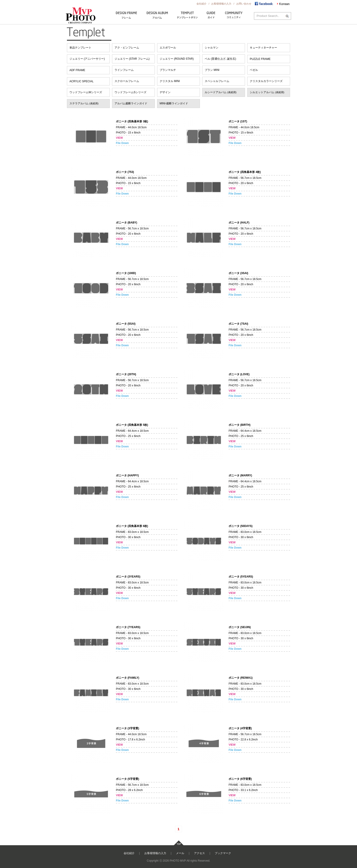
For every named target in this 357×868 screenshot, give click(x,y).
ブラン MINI (212, 70)
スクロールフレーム (127, 81)
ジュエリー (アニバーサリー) (87, 59)
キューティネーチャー (263, 48)
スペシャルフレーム (217, 81)
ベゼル (254, 70)
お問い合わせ (244, 4)
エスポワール (168, 48)
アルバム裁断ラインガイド (131, 103)
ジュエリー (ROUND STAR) (177, 59)
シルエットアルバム (267, 92)
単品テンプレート (80, 48)
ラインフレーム (124, 70)
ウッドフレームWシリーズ (86, 92)
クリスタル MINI (170, 81)
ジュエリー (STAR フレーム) (132, 59)
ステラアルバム (84, 103)
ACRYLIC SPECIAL (82, 81)
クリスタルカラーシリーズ (266, 81)
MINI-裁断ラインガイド (174, 103)
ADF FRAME (77, 70)
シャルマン (212, 48)
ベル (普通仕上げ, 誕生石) (220, 59)
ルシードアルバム (221, 92)
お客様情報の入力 (222, 4)
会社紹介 (201, 4)
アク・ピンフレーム (127, 48)
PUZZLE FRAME (260, 59)
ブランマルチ (168, 70)
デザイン (165, 92)
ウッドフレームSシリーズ (130, 92)
